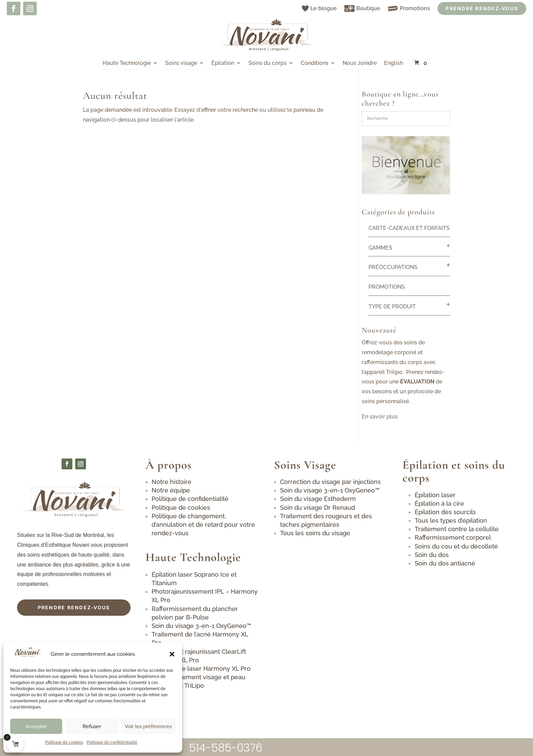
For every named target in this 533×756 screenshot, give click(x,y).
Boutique (362, 8)
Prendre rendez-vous (74, 607)
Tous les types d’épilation (451, 520)
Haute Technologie (127, 63)
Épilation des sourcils (445, 512)
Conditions (315, 63)
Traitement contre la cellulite (457, 529)
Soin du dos (432, 555)
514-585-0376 (226, 748)
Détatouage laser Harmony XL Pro (202, 669)
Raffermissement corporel (453, 537)
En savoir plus (380, 417)
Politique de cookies (64, 742)
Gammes (380, 248)
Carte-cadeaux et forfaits (409, 228)
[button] (172, 654)
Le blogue (319, 8)
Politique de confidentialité (112, 742)
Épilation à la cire (439, 503)
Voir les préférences (148, 726)
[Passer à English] (393, 63)
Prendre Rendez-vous (482, 8)
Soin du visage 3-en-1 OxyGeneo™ (201, 626)
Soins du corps (268, 63)
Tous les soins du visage (315, 533)
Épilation (223, 63)
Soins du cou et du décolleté (456, 546)
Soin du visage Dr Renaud (317, 508)
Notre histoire (171, 482)
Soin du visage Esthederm (318, 499)
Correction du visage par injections (330, 482)
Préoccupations (393, 267)
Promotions (409, 8)
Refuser (92, 726)
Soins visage (181, 63)
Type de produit (392, 307)
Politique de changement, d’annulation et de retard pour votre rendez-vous (203, 525)
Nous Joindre (360, 63)
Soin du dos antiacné (445, 563)
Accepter (36, 726)
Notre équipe (171, 490)
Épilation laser (435, 495)
